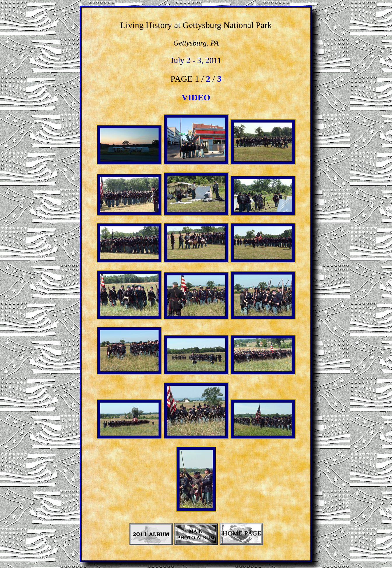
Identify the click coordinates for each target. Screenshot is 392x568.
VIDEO (196, 97)
